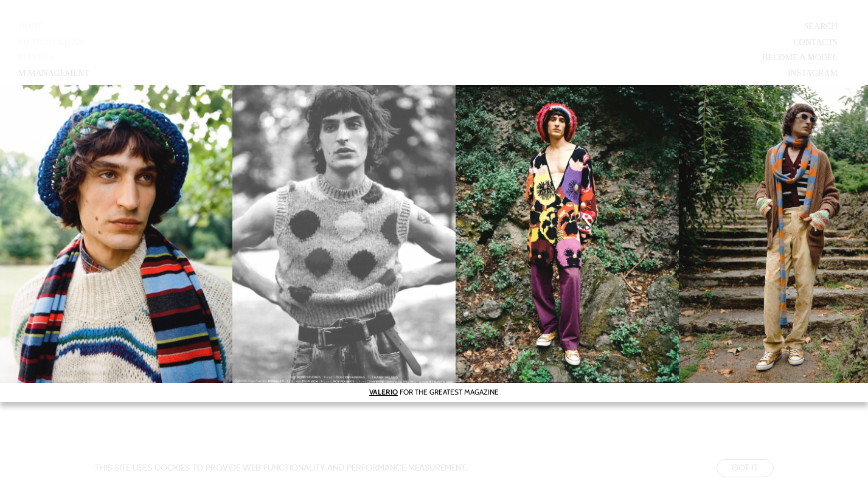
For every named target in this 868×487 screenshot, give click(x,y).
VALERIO (384, 392)
